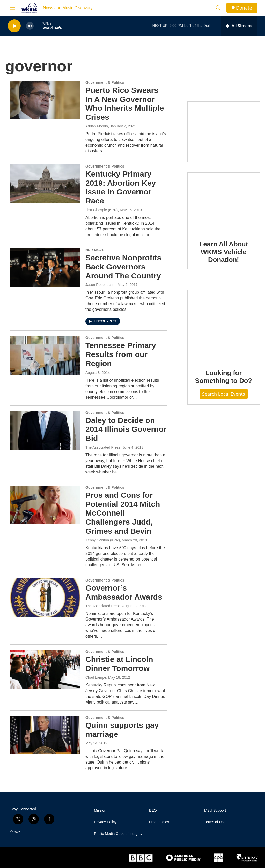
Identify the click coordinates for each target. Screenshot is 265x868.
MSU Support (215, 810)
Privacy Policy (105, 822)
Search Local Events (224, 394)
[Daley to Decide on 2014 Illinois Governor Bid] (45, 430)
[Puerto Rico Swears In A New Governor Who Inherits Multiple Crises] (45, 100)
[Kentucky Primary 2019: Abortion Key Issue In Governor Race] (45, 184)
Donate (244, 8)
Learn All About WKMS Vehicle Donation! (224, 252)
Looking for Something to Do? (223, 377)
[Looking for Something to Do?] (224, 326)
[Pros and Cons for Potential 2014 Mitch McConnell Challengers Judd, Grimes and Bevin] (45, 505)
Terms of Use (215, 822)
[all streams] (239, 26)
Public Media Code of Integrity (118, 834)
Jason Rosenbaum (101, 285)
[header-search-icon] (218, 8)
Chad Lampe (96, 677)
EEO (153, 810)
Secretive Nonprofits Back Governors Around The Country (123, 267)
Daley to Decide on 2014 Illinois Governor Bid (126, 429)
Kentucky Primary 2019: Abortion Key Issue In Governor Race (121, 187)
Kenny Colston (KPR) (103, 540)
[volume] (30, 26)
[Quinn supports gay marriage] (45, 735)
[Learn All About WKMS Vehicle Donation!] (224, 203)
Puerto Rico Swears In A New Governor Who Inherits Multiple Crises (125, 104)
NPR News (94, 250)
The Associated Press (103, 447)
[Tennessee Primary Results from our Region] (45, 355)
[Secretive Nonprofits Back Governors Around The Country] (45, 268)
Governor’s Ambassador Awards (124, 592)
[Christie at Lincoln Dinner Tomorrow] (45, 669)
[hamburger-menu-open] (13, 8)
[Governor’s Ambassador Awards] (45, 598)
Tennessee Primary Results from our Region (121, 354)
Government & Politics (105, 82)
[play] (14, 26)
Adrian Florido (97, 126)
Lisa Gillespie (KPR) (102, 210)
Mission (100, 810)
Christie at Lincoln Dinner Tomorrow (119, 664)
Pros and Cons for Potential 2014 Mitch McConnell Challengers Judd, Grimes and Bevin (123, 513)
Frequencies (159, 822)
